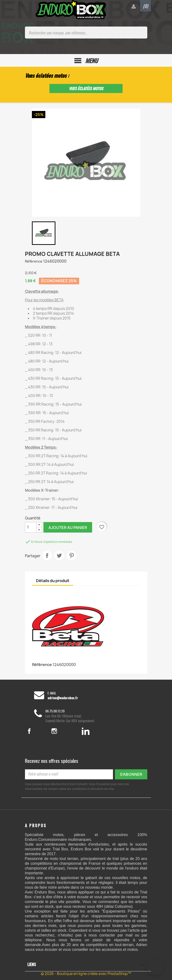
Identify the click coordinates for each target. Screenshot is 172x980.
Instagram (61, 731)
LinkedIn (86, 731)
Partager (47, 556)
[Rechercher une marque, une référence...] (86, 33)
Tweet (59, 556)
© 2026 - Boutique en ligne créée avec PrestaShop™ (86, 974)
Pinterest (71, 556)
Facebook (35, 731)
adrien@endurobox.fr (63, 698)
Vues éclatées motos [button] (86, 88)
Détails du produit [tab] (53, 581)
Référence (34, 261)
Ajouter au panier (68, 528)
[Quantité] (31, 527)
